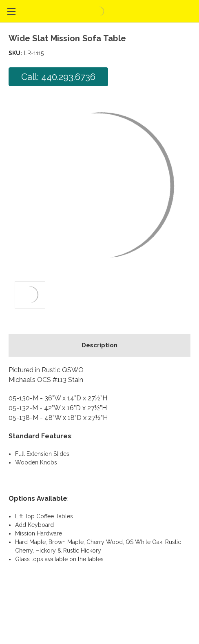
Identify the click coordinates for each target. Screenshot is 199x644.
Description (99, 345)
